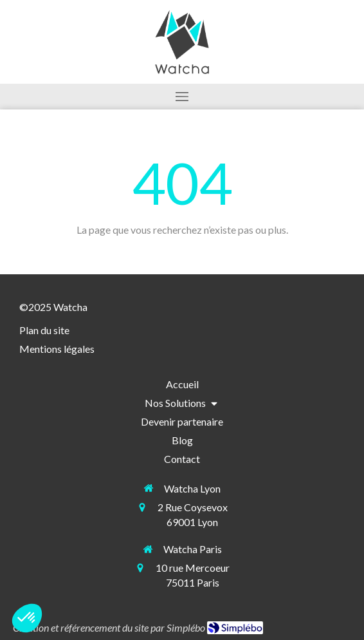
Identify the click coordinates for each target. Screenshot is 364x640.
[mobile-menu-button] (182, 97)
